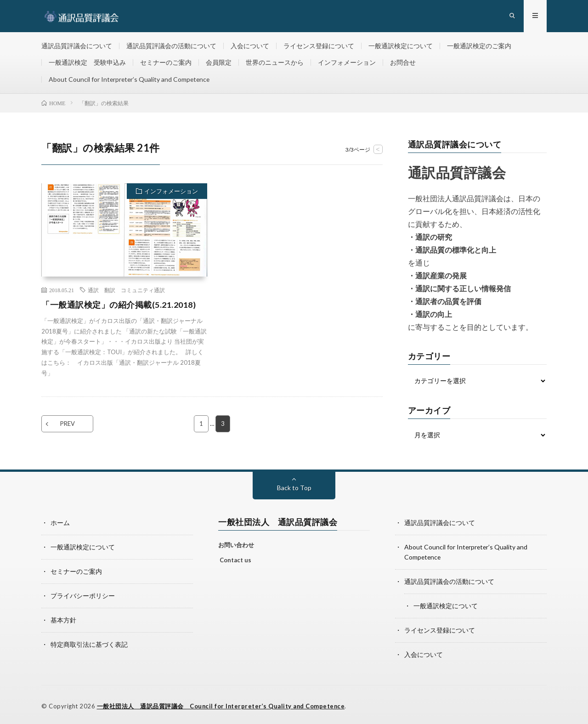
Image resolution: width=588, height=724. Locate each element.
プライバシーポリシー (83, 595)
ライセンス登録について (319, 46)
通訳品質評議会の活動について (171, 46)
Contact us (235, 560)
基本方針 (63, 619)
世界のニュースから (275, 63)
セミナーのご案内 (166, 63)
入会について (250, 46)
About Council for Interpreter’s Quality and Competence (130, 80)
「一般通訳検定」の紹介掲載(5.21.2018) (119, 305)
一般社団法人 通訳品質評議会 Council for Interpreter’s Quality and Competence (222, 703)
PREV (68, 424)
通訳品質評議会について (77, 46)
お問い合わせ (236, 545)
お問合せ (403, 63)
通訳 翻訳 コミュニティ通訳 (126, 290)
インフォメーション (347, 63)
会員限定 (219, 63)
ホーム (60, 523)
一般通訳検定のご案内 (479, 46)
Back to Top (294, 488)
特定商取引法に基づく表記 (89, 642)
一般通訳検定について (401, 46)
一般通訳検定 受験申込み (87, 63)
